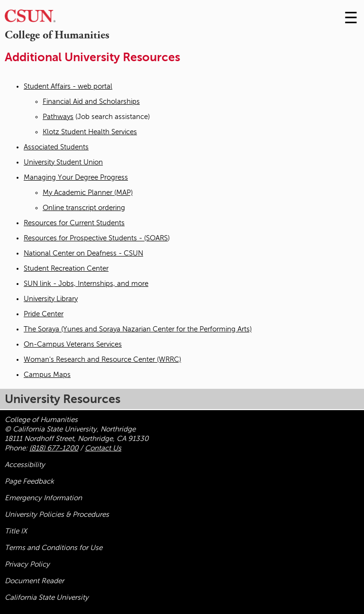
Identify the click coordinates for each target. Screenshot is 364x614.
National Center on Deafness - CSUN (83, 253)
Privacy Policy (27, 564)
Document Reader (34, 581)
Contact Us (103, 448)
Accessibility (25, 465)
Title (16, 531)
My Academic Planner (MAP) (88, 192)
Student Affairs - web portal (68, 86)
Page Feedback (29, 481)
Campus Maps (47, 375)
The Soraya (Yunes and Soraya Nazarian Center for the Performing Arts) (138, 329)
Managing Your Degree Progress (76, 177)
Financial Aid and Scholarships (91, 101)
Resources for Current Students (74, 223)
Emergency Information (43, 498)
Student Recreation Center (66, 268)
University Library (51, 299)
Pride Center (44, 314)
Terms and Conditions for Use (54, 548)
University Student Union (63, 162)
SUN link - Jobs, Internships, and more (86, 284)
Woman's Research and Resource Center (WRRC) (102, 359)
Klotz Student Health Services (90, 132)
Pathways (58, 117)
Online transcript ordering (84, 208)
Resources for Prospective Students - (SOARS (96, 238)
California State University (47, 597)
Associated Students (56, 147)
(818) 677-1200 (54, 448)
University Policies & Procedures (57, 514)
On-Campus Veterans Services (73, 344)
